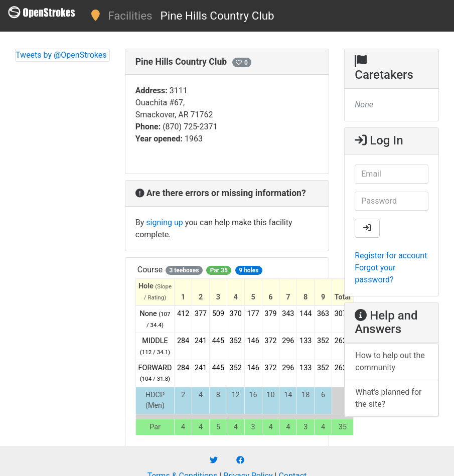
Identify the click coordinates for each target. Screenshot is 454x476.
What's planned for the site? (388, 398)
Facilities (130, 16)
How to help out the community (390, 361)
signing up (164, 222)
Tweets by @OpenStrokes (61, 55)
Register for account (391, 256)
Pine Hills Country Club (217, 16)
